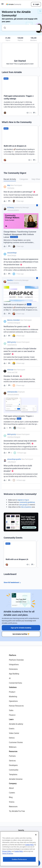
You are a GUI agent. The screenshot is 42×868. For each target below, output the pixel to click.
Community (14, 770)
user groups (23, 505)
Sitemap (21, 842)
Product (12, 692)
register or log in (23, 500)
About (11, 788)
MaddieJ (10, 280)
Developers (13, 765)
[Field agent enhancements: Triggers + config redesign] (20, 96)
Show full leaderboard (13, 583)
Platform (13, 655)
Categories (24, 179)
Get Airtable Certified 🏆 (21, 634)
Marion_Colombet (13, 320)
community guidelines (27, 502)
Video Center (14, 733)
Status (12, 802)
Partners (12, 756)
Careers (12, 793)
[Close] (36, 849)
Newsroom (13, 806)
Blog (11, 797)
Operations (13, 701)
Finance (12, 715)
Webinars (13, 747)
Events (12, 729)
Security (21, 830)
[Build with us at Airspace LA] (20, 144)
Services (12, 761)
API (21, 836)
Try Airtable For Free (17, 811)
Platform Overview (16, 660)
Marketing (13, 696)
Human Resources (16, 706)
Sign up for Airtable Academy (21, 628)
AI (10, 678)
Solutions (13, 687)
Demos (12, 738)
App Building (14, 674)
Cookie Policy (29, 858)
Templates (13, 774)
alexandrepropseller (14, 459)
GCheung (10, 207)
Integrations (14, 664)
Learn (11, 719)
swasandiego (12, 253)
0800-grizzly (12, 342)
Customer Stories (16, 742)
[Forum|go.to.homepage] (14, 4)
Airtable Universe (16, 779)
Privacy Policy (7, 865)
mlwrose (10, 370)
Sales (11, 710)
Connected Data (15, 683)
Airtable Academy (16, 724)
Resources (13, 751)
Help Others (36, 179)
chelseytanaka (12, 392)
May (9, 185)
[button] (2, 5)
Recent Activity (10, 179)
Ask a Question (26, 507)
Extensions (13, 669)
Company (13, 783)
